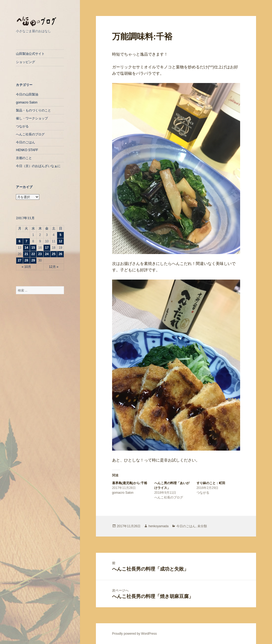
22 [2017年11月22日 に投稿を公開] (33, 254)
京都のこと (24, 158)
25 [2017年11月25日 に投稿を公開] (54, 254)
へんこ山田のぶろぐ (40, 22)
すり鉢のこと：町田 (211, 483)
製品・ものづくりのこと (33, 110)
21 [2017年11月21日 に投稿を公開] (26, 254)
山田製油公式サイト (30, 54)
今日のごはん (25, 142)
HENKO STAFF (27, 150)
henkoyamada (158, 526)
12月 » (54, 267)
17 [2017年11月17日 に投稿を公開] (47, 248)
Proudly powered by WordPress (135, 634)
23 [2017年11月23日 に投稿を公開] (40, 254)
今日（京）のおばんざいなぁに (38, 166)
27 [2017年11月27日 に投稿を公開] (20, 260)
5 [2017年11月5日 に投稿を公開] (60, 235)
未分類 (202, 526)
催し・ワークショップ (32, 118)
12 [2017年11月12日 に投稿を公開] (60, 241)
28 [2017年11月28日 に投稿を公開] (26, 260)
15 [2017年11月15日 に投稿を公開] (33, 248)
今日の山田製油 (27, 94)
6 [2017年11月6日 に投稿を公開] (20, 241)
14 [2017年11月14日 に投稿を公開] (26, 248)
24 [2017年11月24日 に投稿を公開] (47, 254)
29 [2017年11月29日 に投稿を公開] (33, 260)
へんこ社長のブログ (30, 134)
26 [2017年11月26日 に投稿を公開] (60, 254)
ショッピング (25, 62)
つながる (22, 126)
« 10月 (26, 267)
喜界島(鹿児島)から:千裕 (130, 483)
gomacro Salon (27, 102)
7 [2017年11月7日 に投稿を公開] (26, 241)
